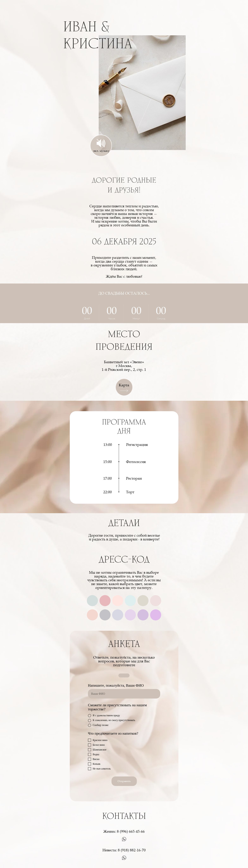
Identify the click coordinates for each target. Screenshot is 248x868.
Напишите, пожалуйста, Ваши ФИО (116, 685)
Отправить (124, 781)
